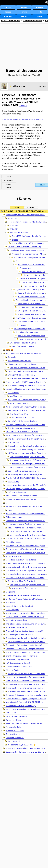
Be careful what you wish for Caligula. (22, 432)
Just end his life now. (19, 233)
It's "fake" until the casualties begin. (23, 421)
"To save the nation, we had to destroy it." (24, 595)
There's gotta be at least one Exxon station (28, 378)
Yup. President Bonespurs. (23, 418)
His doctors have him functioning (22, 364)
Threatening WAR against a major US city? (24, 645)
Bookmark (9, 180)
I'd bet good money (14, 517)
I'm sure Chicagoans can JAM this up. (26, 531)
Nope (10, 510)
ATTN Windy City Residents (18, 659)
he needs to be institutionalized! (20, 606)
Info (9, 176)
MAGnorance (13, 393)
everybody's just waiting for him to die (22, 656)
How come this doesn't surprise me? (22, 499)
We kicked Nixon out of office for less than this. (27, 435)
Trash (9, 187)
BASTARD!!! (11, 713)
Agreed (15, 240)
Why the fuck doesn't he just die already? (23, 354)
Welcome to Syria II (14, 727)
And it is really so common (27, 332)
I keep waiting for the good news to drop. (25, 371)
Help (40, 12)
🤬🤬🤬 (9, 350)
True (18, 261)
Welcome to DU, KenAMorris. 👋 (22, 745)
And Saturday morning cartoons (21, 428)
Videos (8, 12)
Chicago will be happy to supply (21, 375)
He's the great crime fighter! (18, 663)
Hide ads (8, 16)
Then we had (13, 442)
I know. (23, 325)
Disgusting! (11, 592)
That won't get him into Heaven (19, 635)
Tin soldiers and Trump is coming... (21, 706)
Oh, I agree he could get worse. (23, 343)
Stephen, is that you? (15, 731)
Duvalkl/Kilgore (12, 610)
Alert (9, 184)
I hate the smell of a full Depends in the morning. (27, 571)
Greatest (40, 7)
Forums (24, 12)
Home (8, 7)
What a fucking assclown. (17, 620)
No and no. (12, 218)
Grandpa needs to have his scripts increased (25, 649)
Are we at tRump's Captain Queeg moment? (24, 631)
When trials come (13, 542)
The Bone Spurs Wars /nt (20, 414)
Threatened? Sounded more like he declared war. (27, 695)
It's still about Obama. (19, 403)
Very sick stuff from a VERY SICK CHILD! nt (25, 702)
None (17, 207)
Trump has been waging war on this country (24, 688)
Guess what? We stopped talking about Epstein (26, 699)
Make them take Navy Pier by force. (21, 560)
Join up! (24, 16)
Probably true (25, 268)
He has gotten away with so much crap (24, 247)
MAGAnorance (16, 396)
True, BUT (14, 225)
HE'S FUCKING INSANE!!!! (17, 716)
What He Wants (12, 670)
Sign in (40, 16)
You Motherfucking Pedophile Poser (21, 496)
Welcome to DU (15, 741)
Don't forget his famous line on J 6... (23, 471)
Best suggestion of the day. (19, 361)
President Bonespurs (15, 738)
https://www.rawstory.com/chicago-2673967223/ (23, 119)
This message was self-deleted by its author (25, 524)
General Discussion (33, 21)
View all (36, 75)
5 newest (31, 207)
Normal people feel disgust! (24, 588)
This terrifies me (13, 734)
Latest (24, 7)
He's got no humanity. (17, 492)
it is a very (10, 603)
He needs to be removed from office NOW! (24, 506)
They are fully (14, 482)
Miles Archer (19, 86)
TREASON (14, 229)
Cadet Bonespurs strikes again (19, 667)
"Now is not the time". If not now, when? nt (26, 528)
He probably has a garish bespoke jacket (25, 474)
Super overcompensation (17, 627)
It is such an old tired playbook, (33, 339)
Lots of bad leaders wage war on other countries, (27, 389)
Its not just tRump (13, 720)
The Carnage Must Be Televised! (22, 581)
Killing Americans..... (15, 556)
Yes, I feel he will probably (23, 346)
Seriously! (12, 357)
